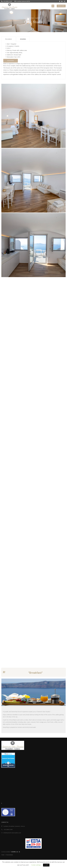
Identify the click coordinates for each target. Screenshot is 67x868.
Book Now (61, 6)
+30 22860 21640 (7, 1)
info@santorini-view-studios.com (11, 833)
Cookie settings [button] (36, 865)
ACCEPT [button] (46, 865)
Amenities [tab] (23, 39)
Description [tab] (8, 39)
